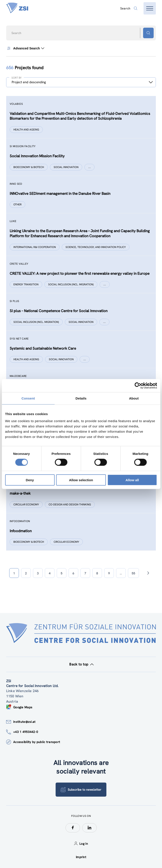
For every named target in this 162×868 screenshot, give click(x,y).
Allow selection (81, 480)
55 (133, 573)
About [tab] (134, 398)
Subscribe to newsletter (81, 790)
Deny (30, 480)
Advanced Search (25, 48)
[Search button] (148, 33)
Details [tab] (81, 398)
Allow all (132, 480)
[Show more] (89, 167)
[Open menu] (150, 8)
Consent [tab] (28, 398)
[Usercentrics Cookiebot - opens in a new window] (138, 386)
